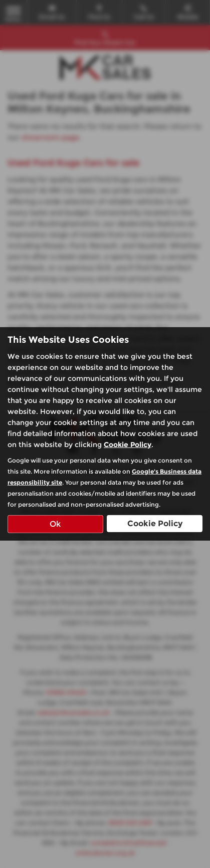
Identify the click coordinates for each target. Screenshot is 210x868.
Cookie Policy (128, 444)
